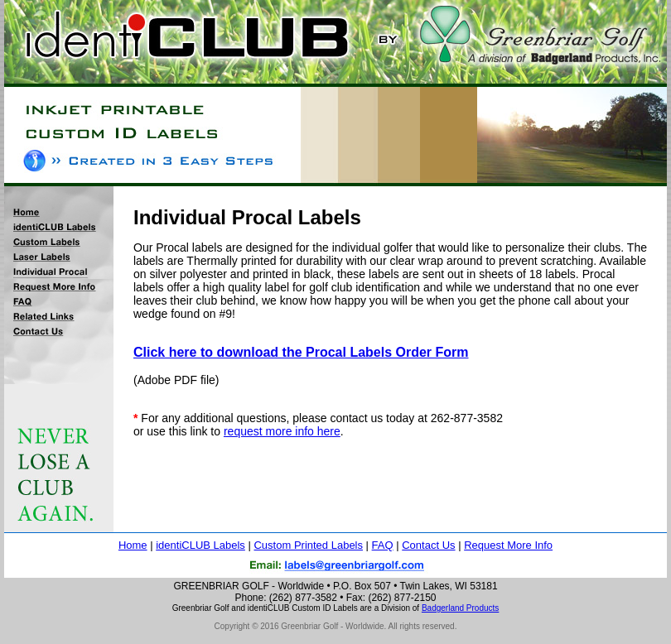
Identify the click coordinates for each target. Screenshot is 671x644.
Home (133, 545)
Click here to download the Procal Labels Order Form (301, 352)
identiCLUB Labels (200, 545)
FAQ (383, 545)
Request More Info (508, 545)
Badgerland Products (460, 608)
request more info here (282, 431)
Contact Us (428, 545)
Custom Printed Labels (308, 545)
